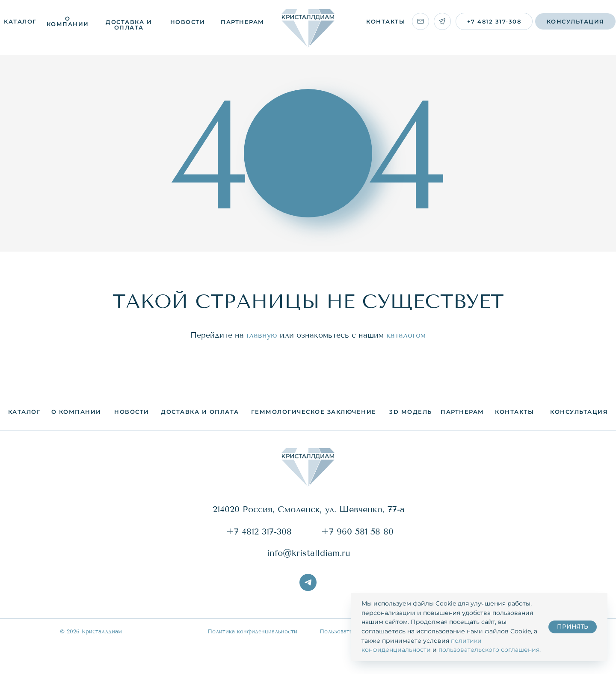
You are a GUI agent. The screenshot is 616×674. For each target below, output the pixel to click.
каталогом (406, 335)
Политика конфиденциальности (252, 631)
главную (262, 335)
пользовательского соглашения (489, 650)
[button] (575, 21)
